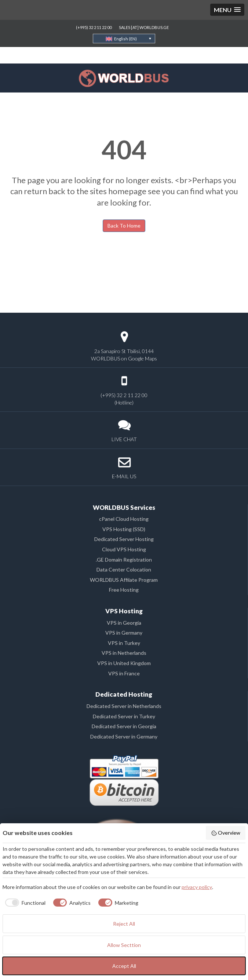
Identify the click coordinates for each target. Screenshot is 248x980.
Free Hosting (124, 590)
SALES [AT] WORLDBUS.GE (144, 27)
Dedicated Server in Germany (124, 736)
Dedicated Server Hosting (124, 539)
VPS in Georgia (124, 623)
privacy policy (197, 887)
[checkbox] (24, 903)
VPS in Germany (124, 633)
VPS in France (124, 673)
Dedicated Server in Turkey (124, 716)
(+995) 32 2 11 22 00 (94, 27)
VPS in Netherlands (124, 653)
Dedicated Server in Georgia (124, 726)
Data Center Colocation (124, 569)
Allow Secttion (124, 945)
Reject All (124, 924)
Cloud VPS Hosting (124, 549)
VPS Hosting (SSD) (124, 529)
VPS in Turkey (124, 643)
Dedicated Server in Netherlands (124, 706)
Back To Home (124, 226)
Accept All (124, 966)
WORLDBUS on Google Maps (124, 358)
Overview (226, 833)
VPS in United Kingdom (124, 663)
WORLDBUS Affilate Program (124, 580)
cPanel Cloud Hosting (124, 519)
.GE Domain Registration (124, 560)
